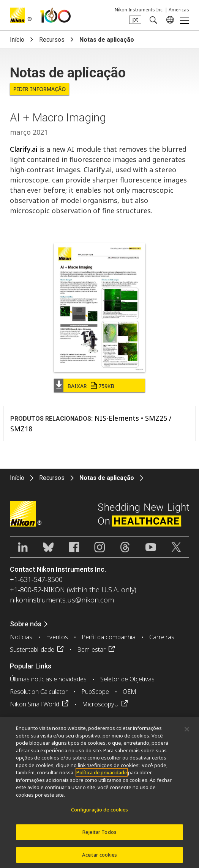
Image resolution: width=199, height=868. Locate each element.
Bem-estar (91, 649)
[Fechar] (187, 731)
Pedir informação (39, 89)
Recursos (52, 40)
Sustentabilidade (32, 649)
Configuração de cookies (100, 812)
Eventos (57, 637)
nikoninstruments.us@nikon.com (62, 600)
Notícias (21, 637)
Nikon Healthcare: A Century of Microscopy (55, 15)
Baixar (91, 386)
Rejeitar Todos (99, 834)
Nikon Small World (35, 704)
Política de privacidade (102, 775)
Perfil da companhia (109, 637)
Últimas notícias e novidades (48, 679)
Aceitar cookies (100, 857)
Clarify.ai (24, 149)
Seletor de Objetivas (127, 679)
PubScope (95, 692)
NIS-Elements (117, 418)
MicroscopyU (100, 704)
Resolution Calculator (39, 692)
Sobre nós (26, 624)
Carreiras (162, 637)
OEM (130, 692)
